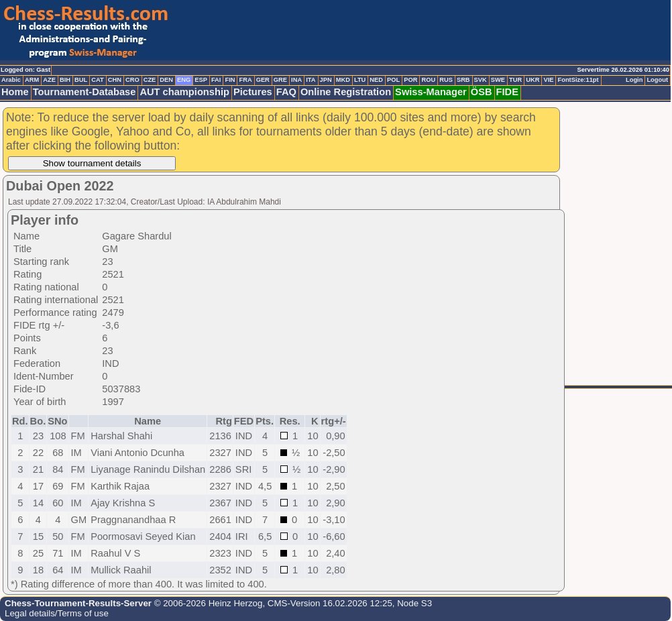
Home (15, 92)
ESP (201, 80)
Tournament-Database (85, 92)
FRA (245, 80)
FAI (216, 80)
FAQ (286, 92)
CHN (115, 80)
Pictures (253, 92)
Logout (657, 80)
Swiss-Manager (431, 92)
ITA (311, 80)
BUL (81, 80)
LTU (360, 80)
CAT (97, 80)
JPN (326, 80)
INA (296, 80)
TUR (515, 80)
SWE (498, 80)
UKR (533, 80)
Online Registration (346, 92)
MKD (343, 80)
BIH (65, 80)
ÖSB (482, 92)
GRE (280, 80)
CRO (132, 80)
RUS (446, 80)
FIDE (507, 92)
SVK (481, 80)
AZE (49, 80)
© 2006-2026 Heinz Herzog (207, 603)
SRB (463, 80)
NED (376, 80)
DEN (166, 80)
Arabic (11, 80)
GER (263, 80)
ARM (32, 80)
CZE (150, 80)
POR (410, 80)
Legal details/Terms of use (57, 613)
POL (393, 80)
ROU (428, 80)
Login (634, 80)
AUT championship (184, 92)
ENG (184, 80)
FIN (230, 80)
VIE (548, 80)
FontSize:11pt (578, 80)
